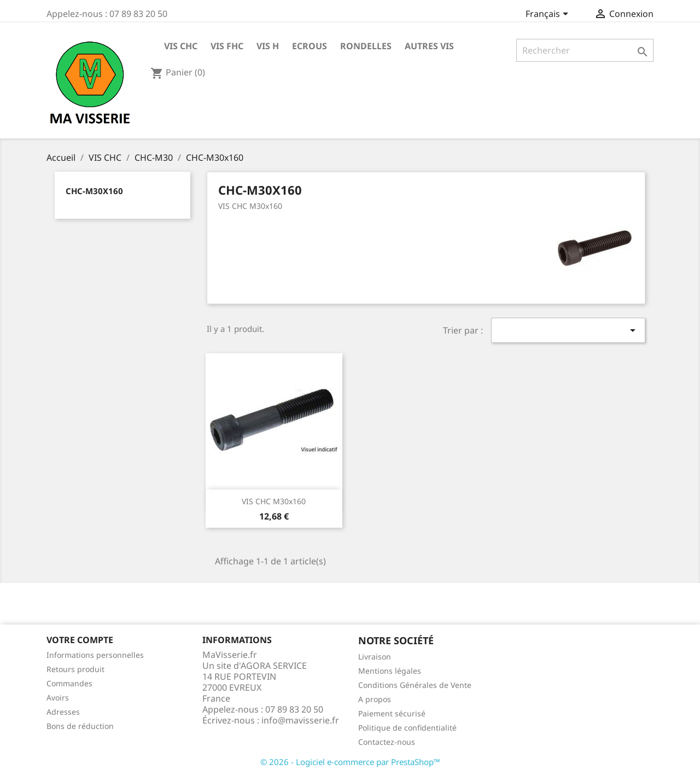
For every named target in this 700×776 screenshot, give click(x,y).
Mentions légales (390, 671)
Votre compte (80, 640)
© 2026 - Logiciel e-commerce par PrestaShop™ (350, 762)
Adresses (63, 712)
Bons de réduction (80, 726)
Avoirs (58, 698)
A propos (375, 699)
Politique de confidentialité (407, 728)
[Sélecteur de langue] (549, 15)
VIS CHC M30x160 (274, 501)
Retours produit (75, 669)
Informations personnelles (95, 655)
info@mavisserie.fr (300, 720)
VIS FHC (227, 46)
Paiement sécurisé (392, 713)
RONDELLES (366, 46)
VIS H (268, 46)
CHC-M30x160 (94, 191)
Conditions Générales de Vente (415, 685)
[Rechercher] (585, 50)
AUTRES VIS (429, 46)
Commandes (69, 683)
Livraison (375, 657)
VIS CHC (181, 46)
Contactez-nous (387, 742)
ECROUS (310, 46)
